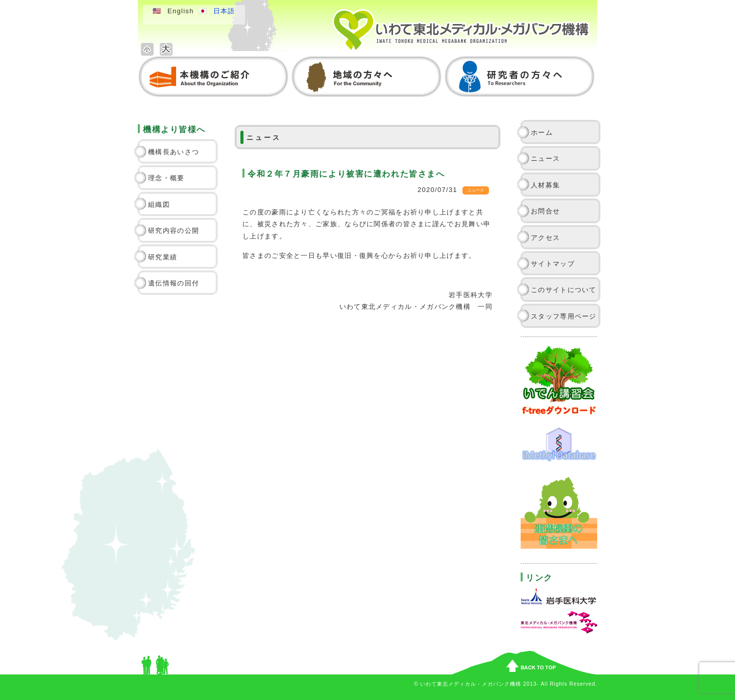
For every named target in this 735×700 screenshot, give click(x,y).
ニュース (545, 159)
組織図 (159, 204)
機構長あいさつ (174, 152)
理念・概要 (166, 178)
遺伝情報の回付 (174, 283)
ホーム (542, 132)
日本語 (224, 11)
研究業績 (163, 257)
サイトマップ (553, 264)
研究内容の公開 (174, 231)
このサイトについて (564, 290)
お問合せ (545, 211)
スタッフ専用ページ (564, 316)
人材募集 (545, 185)
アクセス (545, 238)
